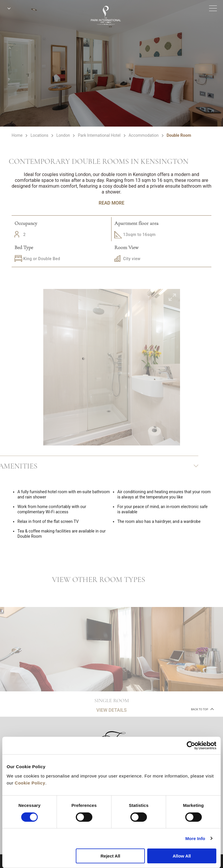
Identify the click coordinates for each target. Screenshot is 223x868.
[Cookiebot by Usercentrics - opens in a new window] (191, 745)
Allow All (182, 856)
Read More (111, 203)
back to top (202, 709)
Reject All (110, 856)
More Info (195, 838)
